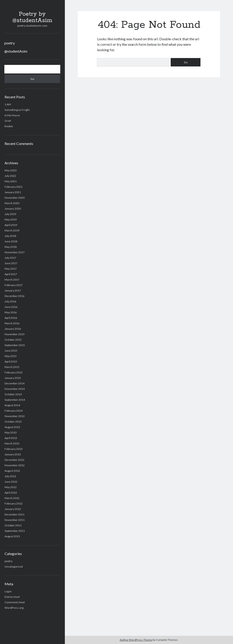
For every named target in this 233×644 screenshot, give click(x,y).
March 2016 (12, 323)
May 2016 (11, 312)
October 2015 (13, 340)
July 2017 (10, 258)
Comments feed (15, 602)
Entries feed (12, 597)
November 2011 (15, 520)
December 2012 (14, 460)
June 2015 (11, 351)
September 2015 (15, 345)
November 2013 (15, 416)
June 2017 (11, 263)
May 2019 (11, 219)
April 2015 (11, 361)
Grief (8, 121)
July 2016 (10, 301)
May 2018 (11, 247)
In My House (12, 115)
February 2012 (14, 503)
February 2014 (14, 411)
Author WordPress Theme (136, 640)
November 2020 (15, 198)
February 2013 (14, 449)
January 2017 (13, 290)
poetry (10, 43)
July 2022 (10, 176)
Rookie (9, 126)
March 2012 (12, 498)
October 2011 (13, 525)
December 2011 (14, 514)
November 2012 (15, 465)
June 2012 (11, 482)
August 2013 (12, 427)
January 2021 (13, 192)
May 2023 (11, 170)
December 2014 (14, 383)
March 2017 (12, 280)
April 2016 (11, 318)
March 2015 (12, 367)
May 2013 (11, 432)
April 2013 (11, 438)
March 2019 (12, 230)
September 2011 (15, 531)
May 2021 (11, 181)
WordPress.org (14, 608)
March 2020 (12, 203)
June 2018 (11, 241)
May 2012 (11, 487)
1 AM (8, 104)
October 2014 (13, 394)
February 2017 (14, 285)
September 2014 (15, 400)
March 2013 (12, 443)
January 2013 (13, 454)
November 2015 (15, 334)
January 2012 (13, 509)
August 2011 (12, 536)
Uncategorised (14, 567)
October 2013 (13, 422)
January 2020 (13, 209)
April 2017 (11, 274)
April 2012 (11, 493)
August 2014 (12, 405)
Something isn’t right (17, 110)
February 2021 (14, 187)
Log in (8, 591)
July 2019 (10, 214)
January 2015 (13, 378)
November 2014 (15, 389)
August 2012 (12, 471)
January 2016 (13, 329)
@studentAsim (16, 51)
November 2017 (15, 252)
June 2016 (11, 307)
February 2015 (14, 372)
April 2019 (11, 225)
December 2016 (14, 296)
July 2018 (10, 236)
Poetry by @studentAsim (32, 17)
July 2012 (10, 476)
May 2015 (11, 356)
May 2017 (11, 269)
